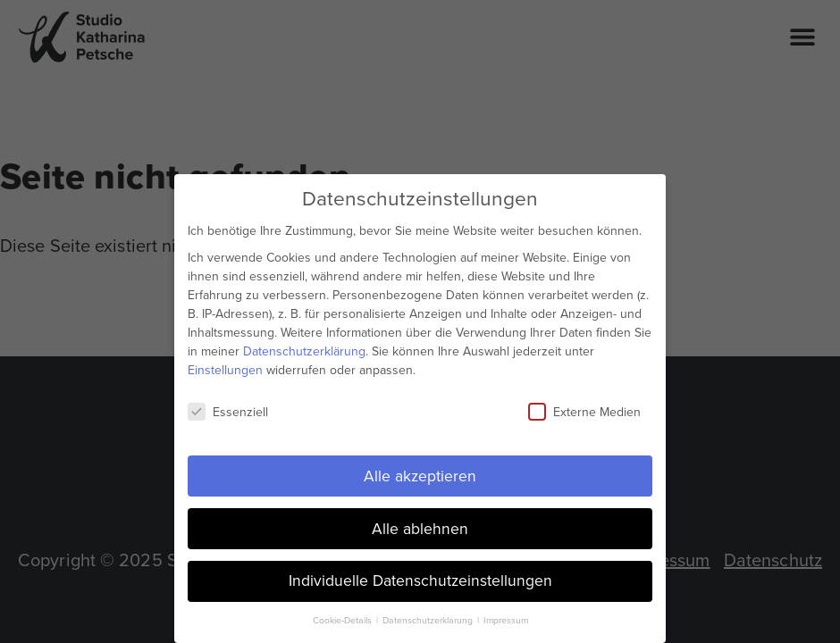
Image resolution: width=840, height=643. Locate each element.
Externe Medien (584, 411)
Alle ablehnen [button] (420, 528)
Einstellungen (225, 369)
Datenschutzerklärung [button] (429, 620)
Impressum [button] (506, 620)
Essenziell (228, 411)
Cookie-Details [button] (344, 620)
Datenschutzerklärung (304, 351)
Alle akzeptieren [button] (420, 475)
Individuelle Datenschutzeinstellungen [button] (420, 580)
